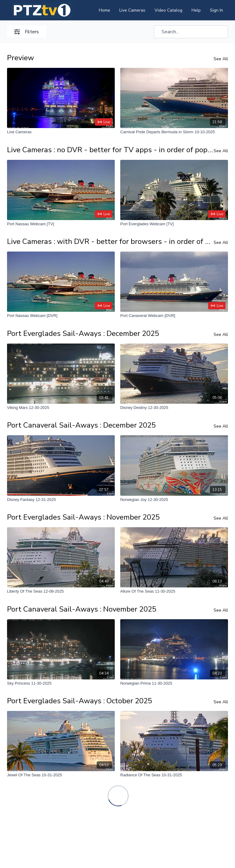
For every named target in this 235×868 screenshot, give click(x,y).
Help (196, 10)
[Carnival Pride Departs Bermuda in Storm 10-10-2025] (174, 132)
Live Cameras (132, 10)
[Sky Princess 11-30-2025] (61, 683)
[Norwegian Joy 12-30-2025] (174, 500)
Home (104, 10)
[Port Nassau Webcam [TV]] (61, 224)
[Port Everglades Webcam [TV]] (174, 224)
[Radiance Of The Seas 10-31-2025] (174, 775)
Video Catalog (168, 10)
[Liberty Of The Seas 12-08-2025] (61, 591)
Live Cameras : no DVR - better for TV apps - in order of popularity (110, 150)
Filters (27, 32)
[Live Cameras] (61, 132)
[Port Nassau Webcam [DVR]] (61, 316)
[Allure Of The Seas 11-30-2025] (174, 591)
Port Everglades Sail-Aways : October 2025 (80, 701)
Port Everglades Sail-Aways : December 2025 (83, 333)
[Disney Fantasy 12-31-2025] (61, 500)
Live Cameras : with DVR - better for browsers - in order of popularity (110, 241)
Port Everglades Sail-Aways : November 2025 (83, 517)
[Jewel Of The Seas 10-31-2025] (61, 775)
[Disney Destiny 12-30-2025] (174, 408)
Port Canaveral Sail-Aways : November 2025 (82, 609)
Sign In (216, 10)
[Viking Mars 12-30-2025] (61, 408)
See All (221, 59)
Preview (21, 58)
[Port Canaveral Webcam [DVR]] (174, 316)
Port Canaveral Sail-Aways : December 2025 (81, 425)
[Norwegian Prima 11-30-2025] (174, 683)
